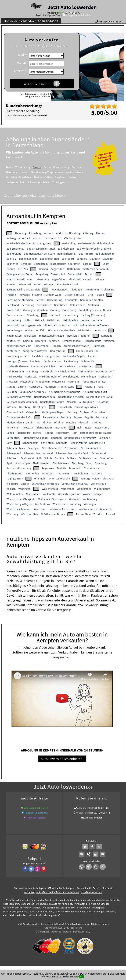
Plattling (71, 422)
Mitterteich (59, 381)
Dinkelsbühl (58, 274)
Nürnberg (25, 407)
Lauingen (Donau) (17, 361)
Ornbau (84, 412)
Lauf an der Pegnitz (74, 356)
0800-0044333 (102, 808)
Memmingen (89, 376)
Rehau (10, 433)
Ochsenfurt (33, 412)
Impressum (78, 932)
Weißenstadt (60, 504)
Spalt (10, 463)
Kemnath (41, 341)
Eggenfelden (59, 279)
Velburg (85, 478)
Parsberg (66, 417)
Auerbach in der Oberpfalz (22, 243)
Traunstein (62, 473)
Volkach (11, 489)
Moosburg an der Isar (94, 381)
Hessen (29, 172)
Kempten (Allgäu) (72, 341)
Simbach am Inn (88, 458)
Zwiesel (110, 514)
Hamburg (16, 172)
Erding (37, 284)
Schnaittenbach (16, 448)
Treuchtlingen (80, 473)
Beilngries (12, 264)
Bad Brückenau (15, 249)
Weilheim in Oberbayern (52, 499)
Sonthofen (106, 458)
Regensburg (102, 427)
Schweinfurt (99, 453)
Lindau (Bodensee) (18, 366)
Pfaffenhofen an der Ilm (20, 422)
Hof (75, 325)
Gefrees (40, 300)
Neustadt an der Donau (100, 397)
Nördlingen (40, 407)
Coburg (11, 269)
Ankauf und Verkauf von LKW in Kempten (58, 893)
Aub (80, 238)
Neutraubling (86, 402)
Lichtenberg (71, 361)
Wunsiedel (106, 509)
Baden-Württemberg (23, 167)
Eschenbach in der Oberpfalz (23, 289)
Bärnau (87, 264)
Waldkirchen (84, 489)
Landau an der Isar (87, 351)
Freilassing (108, 289)
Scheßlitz (62, 443)
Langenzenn (53, 356)
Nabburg (90, 387)
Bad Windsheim (28, 259)
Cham (106, 264)
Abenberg (20, 233)
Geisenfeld (71, 300)
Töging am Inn (15, 478)
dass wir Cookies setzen (64, 976)
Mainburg (32, 371)
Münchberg (35, 387)
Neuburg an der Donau (33, 392)
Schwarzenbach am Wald (38, 453)
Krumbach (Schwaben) (77, 346)
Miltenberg (27, 381)
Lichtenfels (87, 361)
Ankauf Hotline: (84, 813)
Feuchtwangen (60, 289)
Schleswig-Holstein (43, 182)
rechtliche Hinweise (61, 932)
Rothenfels (13, 438)
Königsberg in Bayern (35, 351)
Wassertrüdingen (93, 494)
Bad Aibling (69, 243)
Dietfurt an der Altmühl (96, 269)
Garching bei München (20, 300)
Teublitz (61, 468)
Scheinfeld (47, 443)
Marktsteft (31, 376)
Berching (26, 264)
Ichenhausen (14, 336)
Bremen (81, 167)
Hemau (85, 320)
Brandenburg (66, 167)
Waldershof (67, 489)
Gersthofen (61, 305)
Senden (59, 458)
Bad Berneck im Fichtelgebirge (96, 243)
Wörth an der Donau (53, 514)
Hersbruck (13, 325)
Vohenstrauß (98, 484)
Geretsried (13, 305)
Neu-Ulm (12, 392)
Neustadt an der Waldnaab (22, 402)
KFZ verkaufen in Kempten (61, 889)
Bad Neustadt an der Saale (39, 254)
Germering (28, 305)
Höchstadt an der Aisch (62, 330)
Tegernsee (48, 468)
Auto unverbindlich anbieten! (62, 759)
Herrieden (98, 320)
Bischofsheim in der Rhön (65, 264)
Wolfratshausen (88, 509)
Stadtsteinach (61, 463)
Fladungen (77, 289)
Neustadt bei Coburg (52, 402)
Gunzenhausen (15, 315)
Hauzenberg (14, 320)
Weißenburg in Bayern (19, 504)
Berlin (52, 167)
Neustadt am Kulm (45, 397)
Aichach (49, 233)
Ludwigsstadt (85, 366)
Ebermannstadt (16, 279)
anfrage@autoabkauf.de (78, 15)
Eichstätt (88, 279)
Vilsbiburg (12, 484)
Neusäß (71, 402)
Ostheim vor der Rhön (19, 417)
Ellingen (101, 279)
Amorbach (24, 238)
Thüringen (63, 182)
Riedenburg (24, 433)
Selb (39, 458)
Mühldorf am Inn (16, 387)
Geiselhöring (55, 300)
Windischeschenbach (19, 509)
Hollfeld (41, 330)
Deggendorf (57, 269)
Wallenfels (49, 494)
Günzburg (33, 315)
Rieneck (38, 433)
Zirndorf (98, 514)
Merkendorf (106, 376)
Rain (80, 427)
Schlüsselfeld (97, 443)
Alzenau (100, 233)
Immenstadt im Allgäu (51, 336)
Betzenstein (41, 264)
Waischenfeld (50, 489)
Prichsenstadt (44, 427)
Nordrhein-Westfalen (23, 177)
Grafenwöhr (14, 310)
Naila (100, 387)
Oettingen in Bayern (54, 412)
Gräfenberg (69, 310)
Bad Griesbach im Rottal (41, 249)
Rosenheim (63, 433)
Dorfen (89, 274)
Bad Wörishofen (49, 259)
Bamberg (82, 259)
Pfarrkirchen (44, 422)
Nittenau (12, 407)
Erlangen (49, 284)
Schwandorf (14, 453)
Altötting (88, 233)
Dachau (43, 269)
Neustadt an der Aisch (71, 397)
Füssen (100, 295)
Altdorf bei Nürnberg (68, 233)
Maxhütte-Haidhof (50, 376)
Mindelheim (43, 381)
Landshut (38, 356)
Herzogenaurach (31, 325)
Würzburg (12, 514)
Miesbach (12, 381)
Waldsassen (33, 494)
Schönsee (12, 458)
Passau (78, 417)
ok (81, 977)
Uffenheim (40, 478)
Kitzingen (109, 341)
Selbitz (48, 458)
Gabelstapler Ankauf (91, 893)
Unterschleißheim (59, 478)
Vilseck (25, 484)
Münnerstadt (66, 387)
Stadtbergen (23, 463)
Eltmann (11, 284)
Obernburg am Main (86, 407)
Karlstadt (107, 336)
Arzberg (51, 238)
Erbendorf (25, 284)
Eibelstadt (75, 279)
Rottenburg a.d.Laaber (35, 438)
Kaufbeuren (13, 341)
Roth (75, 433)
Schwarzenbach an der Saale (72, 453)
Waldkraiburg (102, 489)
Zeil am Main (83, 514)
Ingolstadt (73, 336)
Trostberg (96, 473)
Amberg (11, 238)
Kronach (56, 346)
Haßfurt (28, 320)
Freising (11, 295)
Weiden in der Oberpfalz (21, 499)
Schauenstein (30, 443)
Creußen (23, 269)
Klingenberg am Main (19, 346)
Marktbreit (47, 371)
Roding (49, 433)
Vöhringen (24, 489)
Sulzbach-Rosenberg (19, 468)
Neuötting (102, 402)
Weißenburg (90, 499)
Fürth (90, 295)
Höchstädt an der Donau (92, 330)
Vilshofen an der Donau (45, 484)
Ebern (31, 279)
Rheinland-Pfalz (48, 177)
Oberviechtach (15, 412)
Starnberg (78, 463)
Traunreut (48, 473)
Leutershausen (53, 361)
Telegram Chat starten (36, 813)
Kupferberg (13, 351)
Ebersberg (43, 279)
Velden (96, 478)
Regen (89, 427)
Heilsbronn (54, 320)
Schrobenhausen (52, 448)
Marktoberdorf (105, 371)
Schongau (34, 448)
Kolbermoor (41, 346)
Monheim (73, 381)
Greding (55, 310)
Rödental (56, 438)
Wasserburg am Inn (69, 494)
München (50, 387)
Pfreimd (59, 422)
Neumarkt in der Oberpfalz (64, 392)
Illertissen (30, 336)
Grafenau (93, 305)
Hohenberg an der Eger (20, 330)
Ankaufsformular (93, 818)
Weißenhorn (42, 504)
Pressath (28, 427)
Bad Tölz (11, 259)
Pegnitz (89, 417)
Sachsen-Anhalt (20, 182)
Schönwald (27, 458)
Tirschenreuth (15, 473)
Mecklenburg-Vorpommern (52, 172)
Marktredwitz (14, 376)
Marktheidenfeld (65, 371)
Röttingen (104, 438)
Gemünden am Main (92, 300)
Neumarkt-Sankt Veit (95, 392)
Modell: (22, 63)
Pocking (97, 422)
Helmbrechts (70, 320)
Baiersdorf (68, 259)
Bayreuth (108, 259)
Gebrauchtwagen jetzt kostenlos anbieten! (39, 195)
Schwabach (72, 448)
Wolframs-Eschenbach (63, 509)
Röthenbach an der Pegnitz (80, 438)
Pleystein (84, 422)
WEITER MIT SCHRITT (42, 84)
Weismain (74, 499)
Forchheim (92, 289)
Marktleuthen (86, 371)
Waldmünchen (15, 494)
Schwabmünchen (91, 448)
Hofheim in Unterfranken (94, 325)
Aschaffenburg (66, 238)
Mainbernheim (15, 371)
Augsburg (46, 243)
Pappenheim (50, 417)
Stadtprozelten (41, 463)
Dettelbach (73, 269)
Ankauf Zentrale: (86, 808)
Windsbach (41, 509)
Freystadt (24, 295)
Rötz (9, 443)
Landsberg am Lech (18, 356)
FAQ (88, 932)
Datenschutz (42, 932)
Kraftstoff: (20, 71)
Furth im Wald (53, 295)
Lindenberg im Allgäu (44, 366)
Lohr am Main (67, 366)
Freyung (37, 295)
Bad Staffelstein (105, 254)
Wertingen (90, 504)
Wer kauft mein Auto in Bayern (30, 889)
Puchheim (60, 427)
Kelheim (28, 341)
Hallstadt (55, 315)
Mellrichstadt (71, 376)
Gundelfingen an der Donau (95, 310)
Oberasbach (65, 407)
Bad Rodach (86, 254)
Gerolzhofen (44, 305)
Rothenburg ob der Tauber (96, 433)
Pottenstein (13, 427)
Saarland (65, 177)
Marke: (23, 55)
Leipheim (36, 361)
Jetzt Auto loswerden (72, 7)
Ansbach (38, 238)
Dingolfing (42, 274)
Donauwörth (75, 274)
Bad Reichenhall (67, 254)
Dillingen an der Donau (20, 274)
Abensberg (35, 233)
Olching (73, 412)
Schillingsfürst (78, 443)
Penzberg (101, 417)
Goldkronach (78, 305)
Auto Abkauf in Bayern (89, 889)
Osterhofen (98, 412)
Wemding (75, 504)
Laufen (92, 356)
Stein (89, 463)
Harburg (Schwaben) (93, 315)
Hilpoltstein (50, 325)
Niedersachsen (79, 172)
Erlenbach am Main (68, 284)
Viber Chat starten (36, 818)
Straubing (101, 463)
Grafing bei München (35, 310)
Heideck (40, 320)
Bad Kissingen (66, 249)
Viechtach (109, 478)
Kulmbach (99, 346)
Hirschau (65, 325)
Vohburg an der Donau (75, 484)
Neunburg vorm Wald (19, 397)
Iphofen (86, 336)
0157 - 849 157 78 (71, 13)
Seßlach (71, 458)
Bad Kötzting (14, 254)
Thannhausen (92, 468)
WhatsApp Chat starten (36, 808)
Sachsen (78, 177)
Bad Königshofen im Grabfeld (94, 249)
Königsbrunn (58, 351)
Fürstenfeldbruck (74, 295)
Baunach (95, 259)
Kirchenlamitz (93, 341)
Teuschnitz (75, 468)
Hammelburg (70, 315)
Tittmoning (32, 473)
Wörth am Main (30, 514)
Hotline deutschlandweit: (31, 21)
